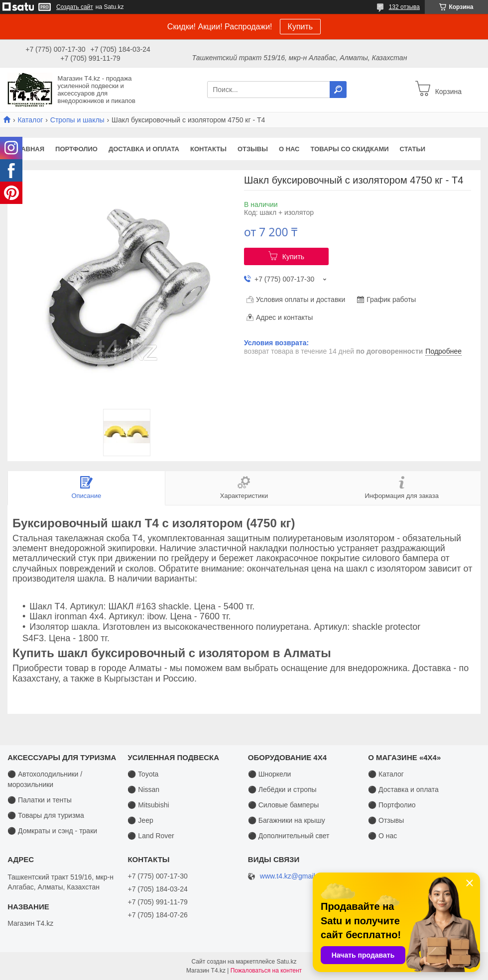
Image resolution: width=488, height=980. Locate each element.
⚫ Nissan (143, 789)
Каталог (30, 120)
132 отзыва (404, 7)
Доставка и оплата (144, 149)
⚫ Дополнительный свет (289, 836)
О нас (289, 149)
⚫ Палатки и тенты (40, 800)
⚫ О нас (382, 836)
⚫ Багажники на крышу (287, 820)
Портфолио (76, 149)
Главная (29, 149)
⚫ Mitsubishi (148, 805)
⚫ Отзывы (386, 820)
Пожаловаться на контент (266, 971)
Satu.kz (286, 962)
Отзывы (253, 149)
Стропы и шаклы (77, 120)
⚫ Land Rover (151, 836)
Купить (301, 27)
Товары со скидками (350, 149)
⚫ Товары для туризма (46, 815)
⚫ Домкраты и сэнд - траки (52, 831)
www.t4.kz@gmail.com (295, 876)
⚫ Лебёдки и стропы (282, 789)
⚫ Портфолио (392, 805)
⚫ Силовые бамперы (283, 805)
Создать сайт (75, 7)
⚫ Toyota (143, 774)
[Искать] (338, 90)
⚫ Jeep (140, 820)
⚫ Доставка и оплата (403, 789)
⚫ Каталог (386, 774)
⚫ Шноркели (270, 774)
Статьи (413, 149)
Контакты (208, 149)
